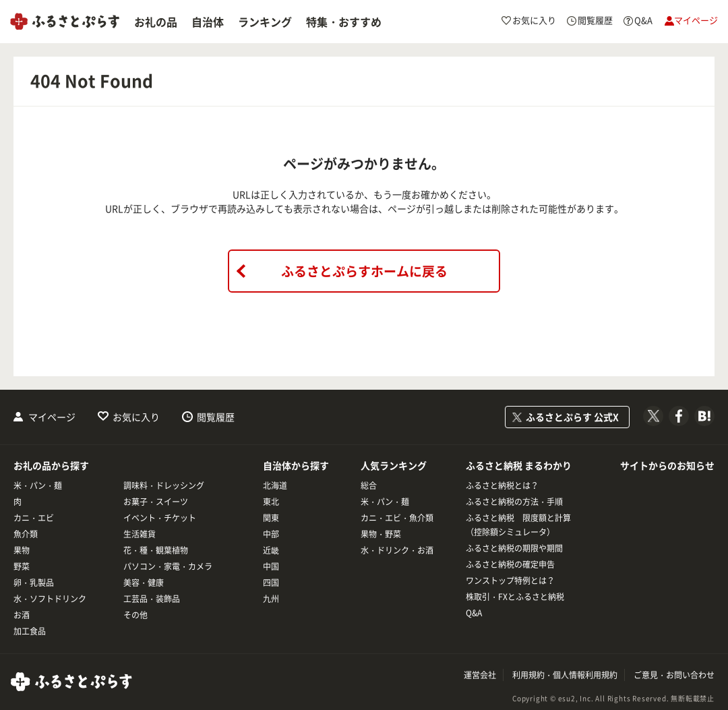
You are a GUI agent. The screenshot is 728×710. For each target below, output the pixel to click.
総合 (369, 485)
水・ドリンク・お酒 (397, 550)
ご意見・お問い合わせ (674, 675)
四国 (271, 583)
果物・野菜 (381, 534)
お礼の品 (156, 22)
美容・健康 (144, 583)
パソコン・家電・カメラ (168, 566)
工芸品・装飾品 (152, 599)
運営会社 (480, 675)
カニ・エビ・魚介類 (397, 518)
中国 (271, 566)
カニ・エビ (34, 518)
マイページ (52, 417)
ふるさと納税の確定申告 (510, 564)
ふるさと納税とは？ (502, 485)
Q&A (474, 613)
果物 (22, 550)
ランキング (265, 22)
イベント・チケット (160, 518)
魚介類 (26, 534)
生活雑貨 (140, 534)
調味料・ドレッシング (164, 485)
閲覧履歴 (216, 417)
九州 (271, 599)
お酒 (22, 615)
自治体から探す (296, 465)
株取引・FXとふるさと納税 (515, 597)
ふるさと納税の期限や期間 (514, 548)
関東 (271, 518)
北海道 (275, 485)
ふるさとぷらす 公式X (572, 417)
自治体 (208, 22)
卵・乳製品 (34, 583)
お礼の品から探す (51, 465)
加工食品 (30, 631)
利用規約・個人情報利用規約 (565, 675)
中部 (271, 534)
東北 (271, 502)
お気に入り (136, 417)
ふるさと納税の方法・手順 (514, 502)
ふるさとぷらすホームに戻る (364, 271)
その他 (135, 615)
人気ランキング (394, 465)
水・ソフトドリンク (50, 599)
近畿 (271, 550)
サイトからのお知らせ (667, 465)
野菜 (22, 566)
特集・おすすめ (344, 22)
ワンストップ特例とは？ (510, 581)
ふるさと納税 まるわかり (519, 465)
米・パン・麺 (38, 485)
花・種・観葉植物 (156, 550)
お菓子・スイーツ (156, 502)
